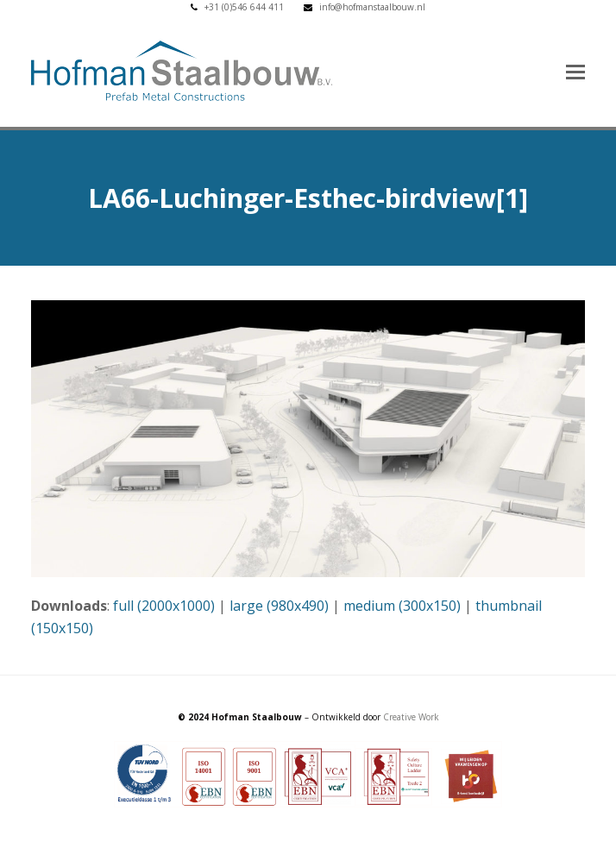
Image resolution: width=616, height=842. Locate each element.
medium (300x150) (402, 606)
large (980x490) (279, 606)
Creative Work (411, 717)
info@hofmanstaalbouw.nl (372, 7)
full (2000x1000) (164, 606)
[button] (575, 71)
